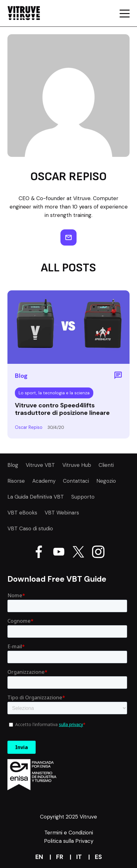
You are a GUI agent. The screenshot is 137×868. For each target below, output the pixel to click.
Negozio (106, 481)
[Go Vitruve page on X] (78, 553)
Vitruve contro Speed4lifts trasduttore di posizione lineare (62, 409)
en (39, 857)
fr (60, 857)
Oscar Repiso (29, 427)
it (79, 857)
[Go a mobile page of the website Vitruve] (125, 13)
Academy (44, 481)
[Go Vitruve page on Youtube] (59, 553)
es (98, 857)
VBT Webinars (62, 513)
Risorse (16, 481)
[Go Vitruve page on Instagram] (98, 553)
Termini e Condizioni (69, 833)
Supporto (83, 497)
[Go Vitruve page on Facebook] (39, 553)
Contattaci (76, 481)
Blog (13, 465)
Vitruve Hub (77, 465)
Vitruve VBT (40, 465)
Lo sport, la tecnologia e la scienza (54, 393)
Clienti (106, 465)
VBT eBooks (22, 513)
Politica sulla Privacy (69, 841)
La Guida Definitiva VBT (36, 497)
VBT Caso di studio (30, 528)
